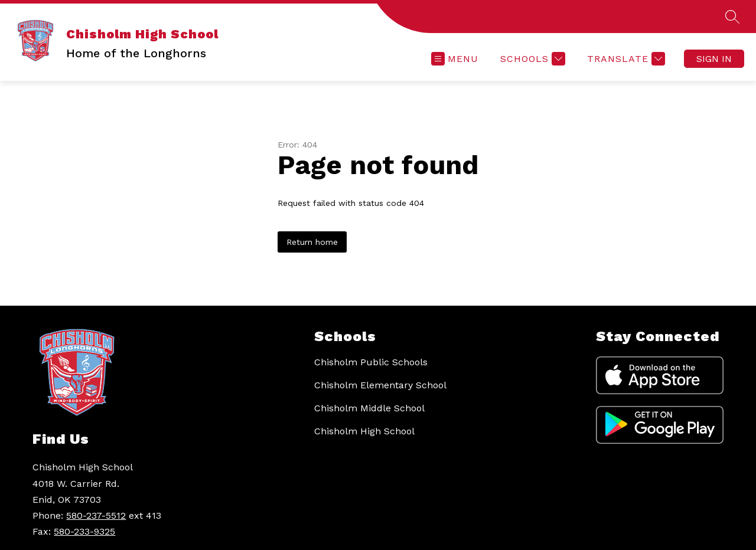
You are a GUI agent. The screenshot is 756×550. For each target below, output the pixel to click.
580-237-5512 (96, 515)
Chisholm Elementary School (380, 385)
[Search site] (732, 17)
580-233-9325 (84, 531)
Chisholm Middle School (369, 408)
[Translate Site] (625, 59)
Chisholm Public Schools (371, 362)
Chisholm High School (364, 431)
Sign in (714, 59)
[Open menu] (455, 59)
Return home (312, 242)
